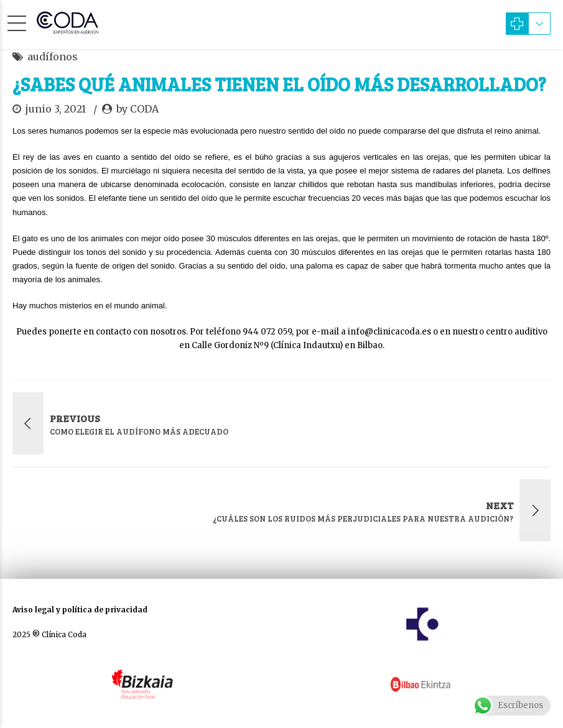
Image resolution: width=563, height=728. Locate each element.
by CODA (137, 109)
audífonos (53, 57)
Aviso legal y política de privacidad (80, 610)
